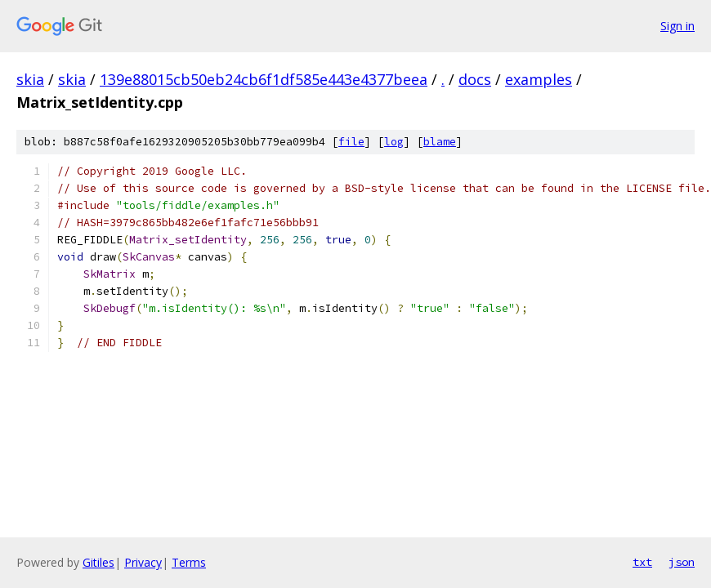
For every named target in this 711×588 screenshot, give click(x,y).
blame (440, 142)
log (394, 142)
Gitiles (98, 562)
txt (642, 562)
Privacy (143, 562)
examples (539, 79)
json (682, 562)
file (351, 142)
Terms (189, 562)
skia (30, 79)
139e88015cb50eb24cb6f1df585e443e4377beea (264, 79)
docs (475, 79)
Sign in (677, 26)
